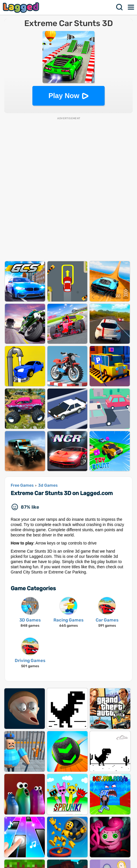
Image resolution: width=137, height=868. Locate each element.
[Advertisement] (68, 189)
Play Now (64, 96)
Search (120, 7)
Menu (131, 7)
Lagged (22, 7)
